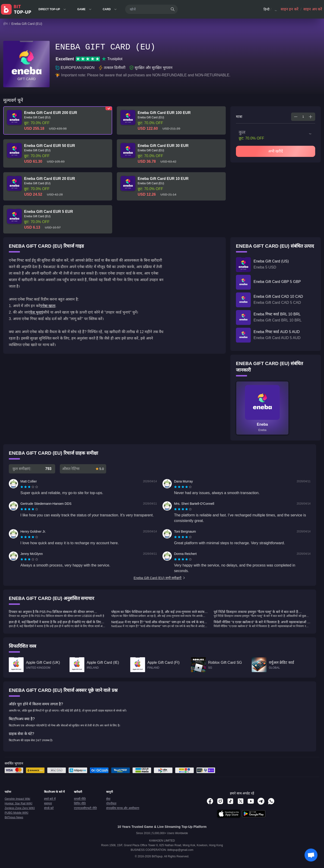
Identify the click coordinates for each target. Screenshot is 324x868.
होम (5, 24)
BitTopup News (14, 817)
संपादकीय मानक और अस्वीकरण (123, 808)
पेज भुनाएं (37, 312)
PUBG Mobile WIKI (16, 813)
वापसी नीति (80, 799)
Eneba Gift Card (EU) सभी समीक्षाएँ (160, 578)
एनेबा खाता (48, 306)
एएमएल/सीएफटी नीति (85, 808)
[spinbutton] (303, 117)
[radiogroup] (29, 487)
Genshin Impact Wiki (17, 799)
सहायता (48, 803)
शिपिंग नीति (80, 803)
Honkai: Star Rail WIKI (18, 803)
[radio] (22, 487)
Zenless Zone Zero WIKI (20, 808)
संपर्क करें (49, 808)
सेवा (108, 799)
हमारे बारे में (50, 799)
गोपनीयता (111, 803)
